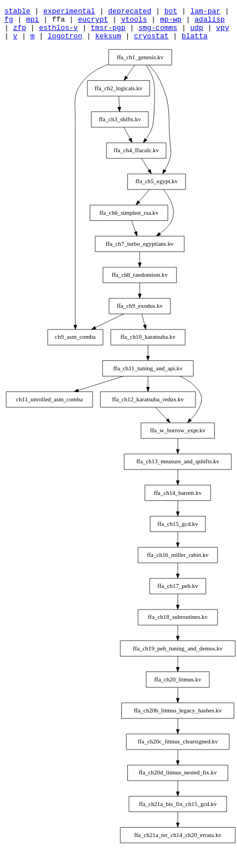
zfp (20, 32)
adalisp (210, 22)
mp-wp (171, 22)
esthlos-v (58, 32)
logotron (65, 42)
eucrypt (93, 22)
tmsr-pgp (108, 32)
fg (9, 22)
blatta (195, 42)
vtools (134, 22)
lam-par (205, 12)
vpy (222, 32)
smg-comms (158, 32)
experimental (69, 12)
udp (196, 32)
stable (17, 12)
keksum (108, 42)
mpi (32, 22)
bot (171, 12)
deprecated (130, 12)
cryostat (151, 42)
